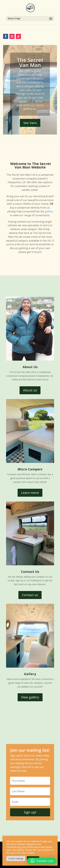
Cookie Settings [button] (16, 858)
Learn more (30, 493)
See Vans (30, 123)
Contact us (30, 595)
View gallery (30, 697)
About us (30, 390)
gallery (49, 211)
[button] (42, 861)
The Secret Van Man (30, 62)
